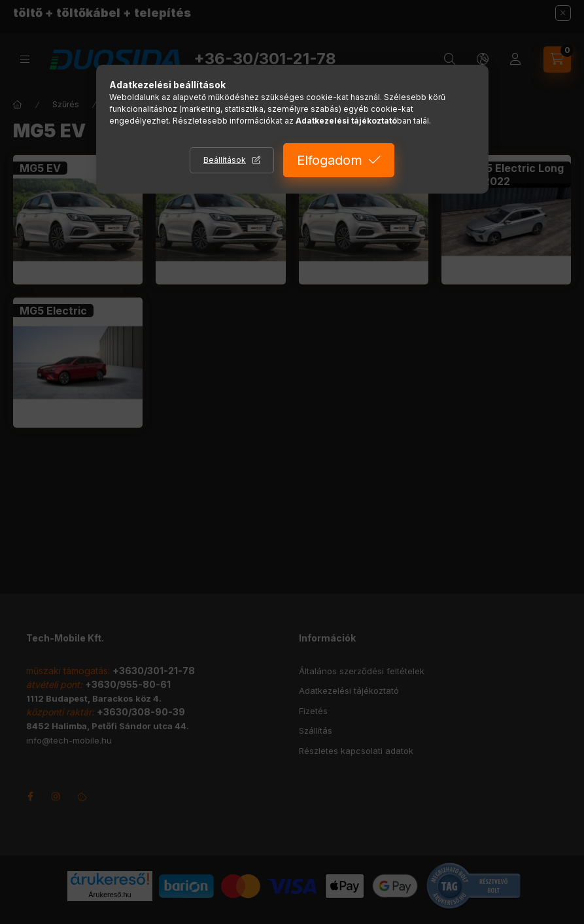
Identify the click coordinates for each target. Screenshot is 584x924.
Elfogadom (330, 160)
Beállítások (225, 160)
